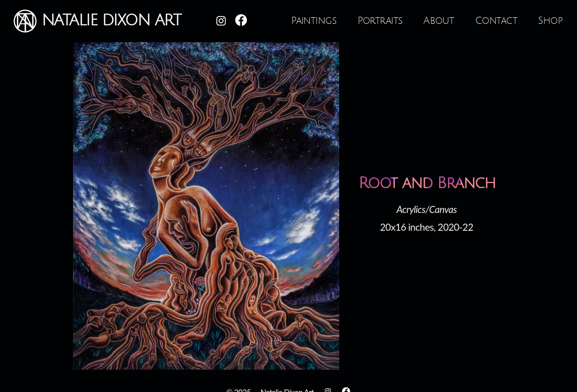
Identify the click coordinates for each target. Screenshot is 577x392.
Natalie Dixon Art (97, 21)
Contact (496, 21)
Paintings (314, 21)
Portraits (380, 21)
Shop (550, 21)
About (439, 21)
